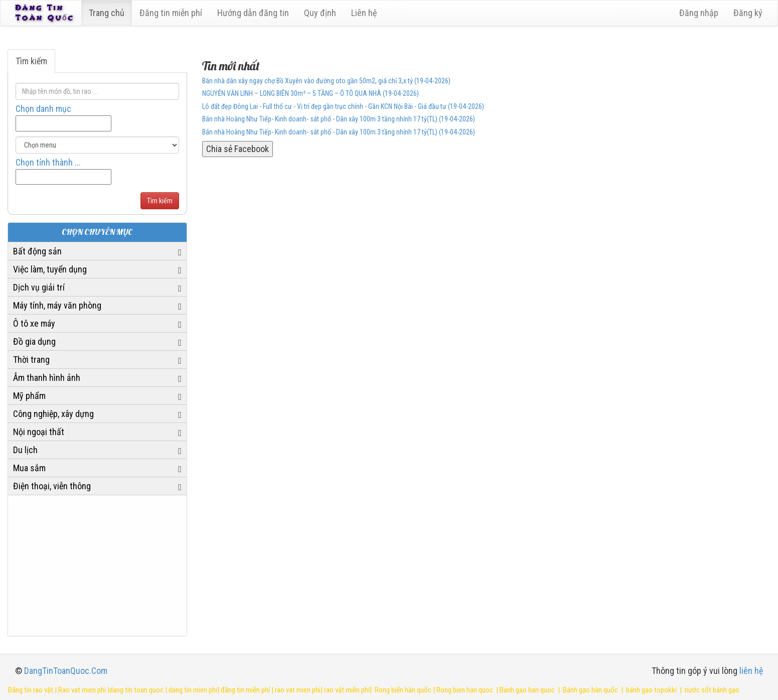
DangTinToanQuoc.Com (66, 671)
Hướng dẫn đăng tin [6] (255, 13)
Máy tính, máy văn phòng (57, 305)
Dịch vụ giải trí (39, 287)
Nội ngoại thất (39, 432)
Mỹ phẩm (29, 396)
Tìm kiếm (31, 61)
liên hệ (751, 671)
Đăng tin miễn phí (172, 13)
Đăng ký (748, 13)
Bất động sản (37, 251)
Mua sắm (29, 468)
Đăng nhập (699, 13)
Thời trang (31, 360)
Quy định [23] (322, 13)
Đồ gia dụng (34, 341)
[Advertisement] (97, 566)
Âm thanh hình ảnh (47, 378)
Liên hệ (365, 13)
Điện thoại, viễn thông (52, 486)
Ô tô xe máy (34, 323)
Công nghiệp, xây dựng (53, 414)
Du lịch (25, 450)
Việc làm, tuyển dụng (50, 269)
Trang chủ (108, 13)
